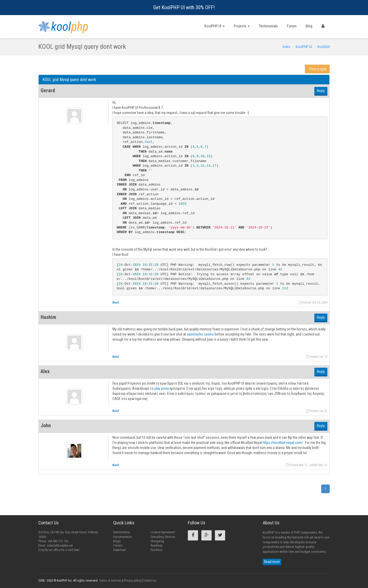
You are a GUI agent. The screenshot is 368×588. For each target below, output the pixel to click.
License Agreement (163, 532)
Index (286, 47)
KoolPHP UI (215, 26)
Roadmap (156, 546)
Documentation (123, 537)
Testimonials (268, 26)
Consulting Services (163, 537)
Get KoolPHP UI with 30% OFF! (184, 7)
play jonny (162, 388)
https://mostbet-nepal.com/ (283, 443)
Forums (118, 546)
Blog (309, 26)
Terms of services (110, 581)
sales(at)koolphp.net (60, 546)
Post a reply (318, 69)
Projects (242, 26)
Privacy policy (133, 581)
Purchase (156, 550)
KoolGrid (324, 47)
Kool (116, 303)
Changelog (157, 541)
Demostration (122, 532)
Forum (292, 26)
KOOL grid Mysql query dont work (69, 80)
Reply (321, 91)
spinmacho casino (200, 334)
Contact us (150, 581)
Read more (272, 562)
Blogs (117, 541)
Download (119, 550)
